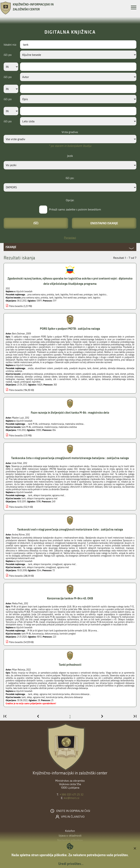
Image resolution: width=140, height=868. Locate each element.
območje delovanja (14, 377)
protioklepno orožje (53, 374)
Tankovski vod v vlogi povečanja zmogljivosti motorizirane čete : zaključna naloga (70, 529)
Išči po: (70, 178)
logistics (97, 298)
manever (20, 379)
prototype (82, 298)
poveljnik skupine (105, 374)
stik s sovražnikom (62, 379)
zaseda (48, 379)
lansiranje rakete (67, 377)
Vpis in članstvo (73, 817)
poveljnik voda (89, 374)
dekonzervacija (52, 634)
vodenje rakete (50, 377)
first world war (70, 298)
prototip (44, 298)
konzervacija (38, 634)
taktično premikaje (35, 379)
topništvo (36, 382)
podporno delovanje (102, 377)
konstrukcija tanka (55, 697)
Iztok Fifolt (17, 463)
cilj (77, 377)
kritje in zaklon (80, 379)
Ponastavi (70, 238)
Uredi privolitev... (71, 864)
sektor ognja (94, 379)
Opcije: (70, 200)
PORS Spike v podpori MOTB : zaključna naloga (70, 328)
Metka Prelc (17, 604)
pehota (131, 374)
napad (16, 382)
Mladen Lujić (18, 418)
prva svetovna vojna (31, 298)
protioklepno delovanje (32, 374)
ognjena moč (51, 499)
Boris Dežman (19, 334)
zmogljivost (51, 567)
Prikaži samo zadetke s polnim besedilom (75, 209)
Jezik (70, 156)
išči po (8, 55)
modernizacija (51, 427)
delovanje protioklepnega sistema (118, 379)
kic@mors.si (72, 798)
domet (123, 374)
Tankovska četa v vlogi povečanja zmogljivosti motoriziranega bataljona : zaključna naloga (70, 458)
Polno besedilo (16, 306)
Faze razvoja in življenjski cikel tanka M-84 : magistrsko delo (70, 412)
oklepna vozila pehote (123, 377)
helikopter (10, 379)
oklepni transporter (36, 499)
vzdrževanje (38, 427)
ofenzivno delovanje (73, 697)
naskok (9, 382)
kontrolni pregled (68, 634)
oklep (29, 697)
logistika (58, 298)
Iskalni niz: (10, 45)
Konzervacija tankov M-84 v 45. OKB (70, 598)
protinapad (26, 382)
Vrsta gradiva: (70, 132)
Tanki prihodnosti (70, 665)
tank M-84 (26, 427)
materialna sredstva (68, 427)
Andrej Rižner (18, 535)
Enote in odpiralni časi (73, 811)
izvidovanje (85, 377)
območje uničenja (33, 377)
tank (51, 298)
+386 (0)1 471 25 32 (72, 794)
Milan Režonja (19, 670)
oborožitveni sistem (72, 374)
